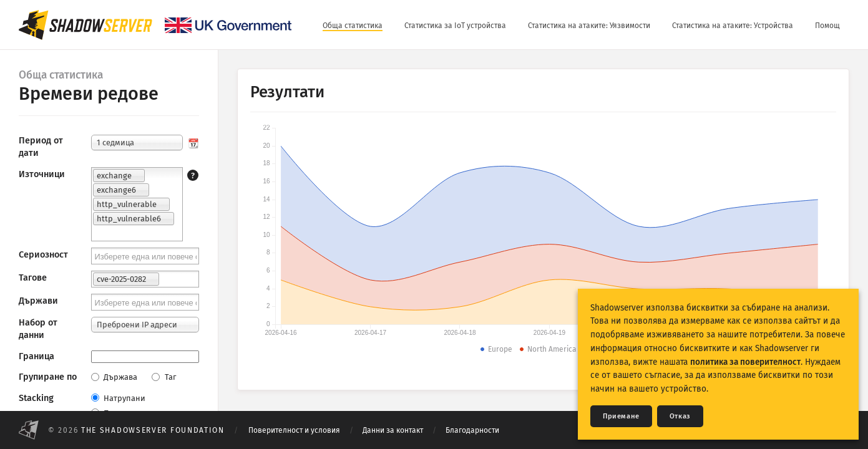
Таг (163, 377)
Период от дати (41, 147)
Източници (42, 174)
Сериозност (43, 255)
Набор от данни (38, 329)
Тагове (33, 278)
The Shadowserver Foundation (153, 430)
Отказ (680, 416)
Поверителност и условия (294, 430)
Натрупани (118, 398)
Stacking (36, 398)
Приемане (621, 416)
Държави (38, 301)
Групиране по (48, 377)
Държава (114, 377)
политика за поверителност (745, 362)
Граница (37, 356)
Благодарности (472, 430)
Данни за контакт (393, 430)
